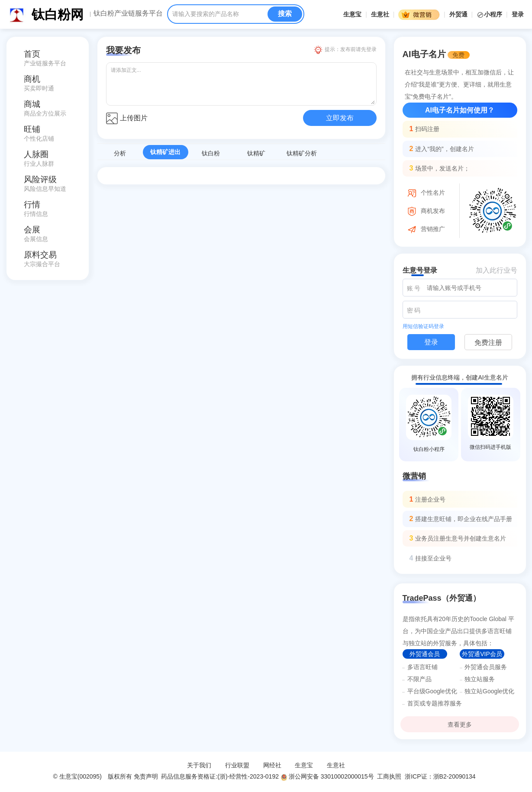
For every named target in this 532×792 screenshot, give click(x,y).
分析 (120, 153)
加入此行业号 (497, 270)
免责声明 (146, 776)
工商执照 (389, 776)
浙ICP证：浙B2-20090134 (441, 776)
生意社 (380, 14)
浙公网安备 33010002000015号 (327, 776)
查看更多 (460, 724)
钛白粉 (211, 153)
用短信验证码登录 (423, 326)
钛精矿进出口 (165, 154)
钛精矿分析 (302, 153)
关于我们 (199, 765)
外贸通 (458, 14)
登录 (518, 14)
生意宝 (352, 14)
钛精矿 (256, 153)
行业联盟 (237, 765)
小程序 (490, 14)
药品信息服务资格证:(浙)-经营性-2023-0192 (219, 776)
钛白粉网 (58, 14)
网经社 (272, 765)
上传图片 (127, 118)
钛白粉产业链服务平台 (128, 13)
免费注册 (488, 343)
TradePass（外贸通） (442, 598)
